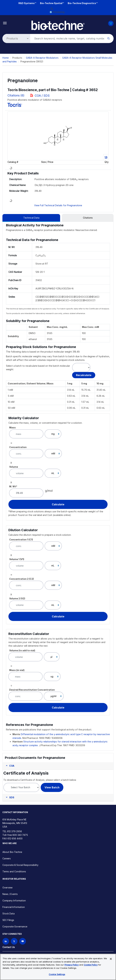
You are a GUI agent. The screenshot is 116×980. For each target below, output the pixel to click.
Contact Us (9, 947)
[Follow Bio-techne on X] (14, 941)
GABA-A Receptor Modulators (42, 58)
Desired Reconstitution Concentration (32, 690)
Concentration (18, 447)
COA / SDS (42, 96)
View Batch (52, 787)
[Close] (111, 959)
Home (6, 58)
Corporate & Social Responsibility (20, 865)
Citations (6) (16, 95)
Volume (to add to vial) (22, 650)
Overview (7, 888)
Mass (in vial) (17, 670)
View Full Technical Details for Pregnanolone (58, 205)
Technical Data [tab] (31, 218)
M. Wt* (13, 486)
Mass (12, 427)
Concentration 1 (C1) (21, 540)
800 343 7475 (20, 835)
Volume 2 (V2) (17, 598)
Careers (7, 858)
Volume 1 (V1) (17, 559)
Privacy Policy (72, 965)
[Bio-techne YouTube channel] (23, 941)
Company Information (14, 901)
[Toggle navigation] (5, 23)
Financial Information (14, 907)
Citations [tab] (88, 218)
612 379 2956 (14, 831)
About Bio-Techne (12, 852)
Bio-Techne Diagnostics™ (83, 3)
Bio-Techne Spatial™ (52, 3)
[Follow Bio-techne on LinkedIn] (6, 941)
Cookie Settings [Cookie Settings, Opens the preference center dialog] (57, 974)
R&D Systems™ (27, 3)
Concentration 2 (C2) (22, 579)
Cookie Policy (91, 965)
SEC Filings (8, 920)
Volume (14, 467)
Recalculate (84, 375)
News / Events (10, 894)
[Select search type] (16, 38)
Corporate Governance (15, 926)
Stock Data (9, 914)
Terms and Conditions (14, 871)
